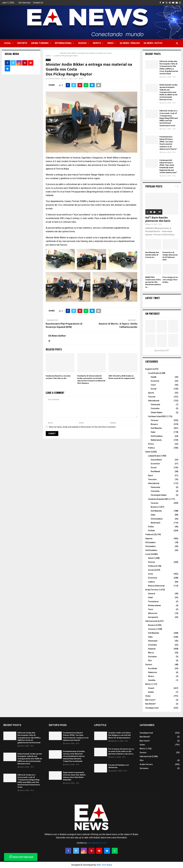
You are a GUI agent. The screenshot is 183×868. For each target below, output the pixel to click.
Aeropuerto (153, 617)
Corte (150, 574)
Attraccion (153, 613)
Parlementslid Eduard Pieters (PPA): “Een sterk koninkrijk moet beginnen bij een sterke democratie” (168, 166)
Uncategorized (152, 708)
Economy (155, 381)
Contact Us (38, 3)
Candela (152, 680)
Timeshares (153, 602)
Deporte (22, 43)
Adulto (151, 692)
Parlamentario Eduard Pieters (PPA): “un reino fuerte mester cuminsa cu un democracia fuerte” (168, 143)
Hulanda (152, 649)
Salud (151, 558)
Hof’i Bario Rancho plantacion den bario (158, 219)
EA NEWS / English (130, 43)
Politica (151, 566)
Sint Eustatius (157, 436)
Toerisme (152, 479)
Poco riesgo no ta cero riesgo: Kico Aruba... (170, 280)
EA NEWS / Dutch (153, 43)
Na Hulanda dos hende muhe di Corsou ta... (152, 255)
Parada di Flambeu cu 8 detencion (118, 766)
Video (110, 43)
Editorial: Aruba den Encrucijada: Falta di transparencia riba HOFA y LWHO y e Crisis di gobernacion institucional (169, 67)
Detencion (152, 672)
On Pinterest (153, 314)
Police (151, 444)
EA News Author (54, 79)
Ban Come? (150, 700)
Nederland (155, 523)
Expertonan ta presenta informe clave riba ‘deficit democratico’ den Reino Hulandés (74, 776)
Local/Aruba (153, 373)
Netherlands (156, 440)
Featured (149, 534)
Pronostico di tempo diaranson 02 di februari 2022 (170, 256)
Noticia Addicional (156, 586)
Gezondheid (156, 460)
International (154, 401)
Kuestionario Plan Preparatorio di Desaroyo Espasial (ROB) (64, 325)
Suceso (82, 43)
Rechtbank (155, 471)
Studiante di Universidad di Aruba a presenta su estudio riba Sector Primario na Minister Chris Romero (91, 380)
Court (153, 385)
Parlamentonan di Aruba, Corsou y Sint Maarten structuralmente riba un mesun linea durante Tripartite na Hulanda (74, 756)
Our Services (25, 3)
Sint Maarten (156, 428)
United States (157, 412)
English (149, 369)
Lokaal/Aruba (154, 456)
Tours (151, 609)
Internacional (63, 43)
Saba (153, 432)
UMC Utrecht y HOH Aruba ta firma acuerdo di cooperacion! (122, 377)
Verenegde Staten (159, 495)
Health (154, 377)
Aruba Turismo (40, 43)
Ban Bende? (151, 704)
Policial (151, 562)
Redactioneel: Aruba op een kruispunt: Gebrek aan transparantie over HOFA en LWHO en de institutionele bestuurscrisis (168, 92)
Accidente (152, 668)
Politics (151, 448)
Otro (150, 660)
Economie (155, 464)
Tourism (152, 397)
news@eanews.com (97, 843)
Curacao (155, 420)
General (152, 594)
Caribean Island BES (157, 416)
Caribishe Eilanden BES (158, 499)
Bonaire (154, 424)
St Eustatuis (150, 542)
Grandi (151, 688)
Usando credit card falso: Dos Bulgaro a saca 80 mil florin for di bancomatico (120, 735)
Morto (97, 43)
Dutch (148, 452)
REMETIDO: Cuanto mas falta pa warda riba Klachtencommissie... (153, 282)
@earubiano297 (162, 350)
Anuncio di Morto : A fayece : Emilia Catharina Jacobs (118, 325)
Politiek (151, 531)
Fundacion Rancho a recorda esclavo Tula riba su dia (58, 377)
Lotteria (151, 582)
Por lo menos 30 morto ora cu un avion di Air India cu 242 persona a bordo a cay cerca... (121, 751)
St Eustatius (150, 546)
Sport (150, 475)
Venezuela (155, 405)
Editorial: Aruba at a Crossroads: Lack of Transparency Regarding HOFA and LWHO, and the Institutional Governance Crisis (169, 118)
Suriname (152, 657)
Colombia (155, 408)
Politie (151, 527)
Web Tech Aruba (104, 865)
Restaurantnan (154, 605)
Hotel (150, 597)
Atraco (151, 676)
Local (7, 43)
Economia (153, 578)
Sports (151, 393)
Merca (151, 653)
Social (154, 389)
